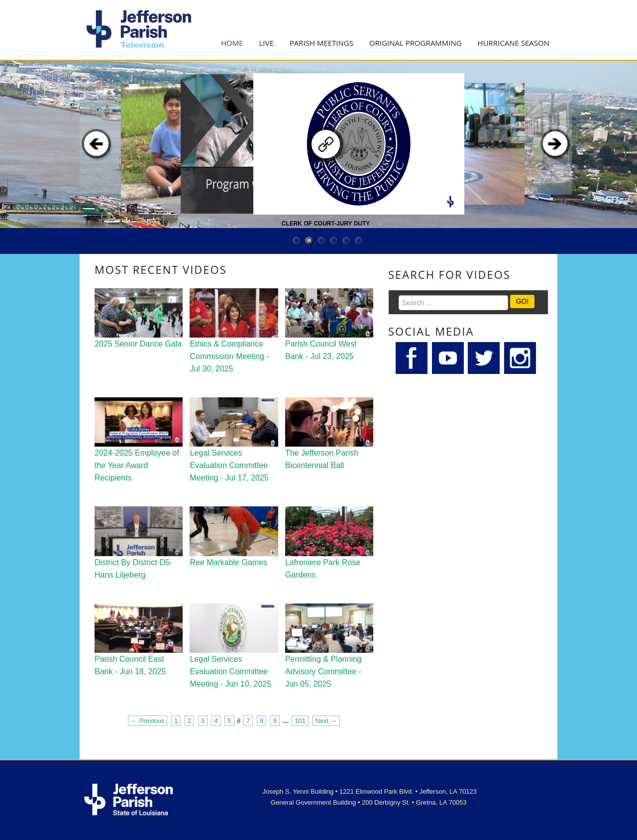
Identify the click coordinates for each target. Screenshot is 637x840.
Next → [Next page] (326, 721)
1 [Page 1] (176, 721)
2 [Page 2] (189, 721)
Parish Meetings (321, 43)
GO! (523, 301)
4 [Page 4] (216, 721)
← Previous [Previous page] (148, 721)
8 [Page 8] (262, 721)
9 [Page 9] (275, 721)
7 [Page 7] (248, 721)
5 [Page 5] (229, 721)
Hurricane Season (514, 43)
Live (266, 43)
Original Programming (416, 43)
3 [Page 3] (203, 721)
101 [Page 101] (300, 721)
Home (232, 43)
